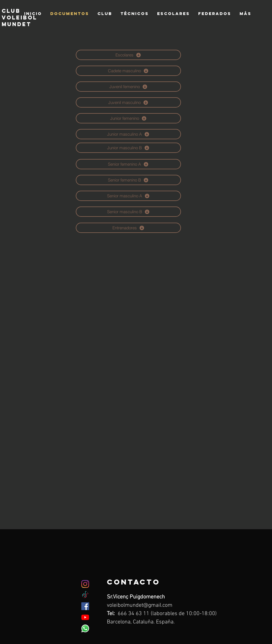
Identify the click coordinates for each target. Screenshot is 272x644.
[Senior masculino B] (128, 212)
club (11, 11)
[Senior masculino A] (128, 196)
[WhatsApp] (85, 628)
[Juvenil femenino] (128, 87)
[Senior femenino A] (128, 164)
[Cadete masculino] (128, 71)
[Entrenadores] (128, 228)
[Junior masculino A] (128, 134)
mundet (18, 24)
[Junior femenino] (128, 118)
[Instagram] (85, 584)
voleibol (19, 18)
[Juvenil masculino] (128, 102)
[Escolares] (128, 55)
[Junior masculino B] (128, 148)
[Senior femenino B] (128, 180)
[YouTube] (85, 617)
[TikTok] (85, 595)
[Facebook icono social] (85, 606)
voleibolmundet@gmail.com (140, 605)
